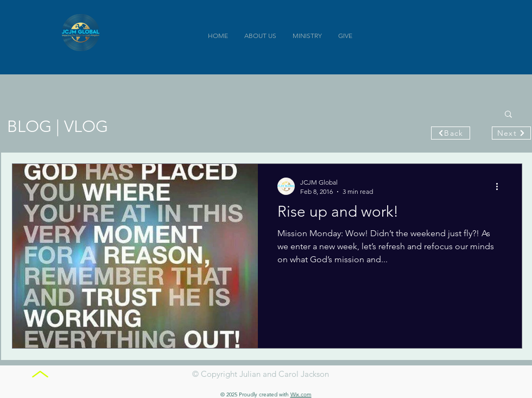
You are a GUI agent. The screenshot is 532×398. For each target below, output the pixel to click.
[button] (508, 115)
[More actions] (501, 186)
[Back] (451, 133)
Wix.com (301, 394)
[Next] (511, 133)
